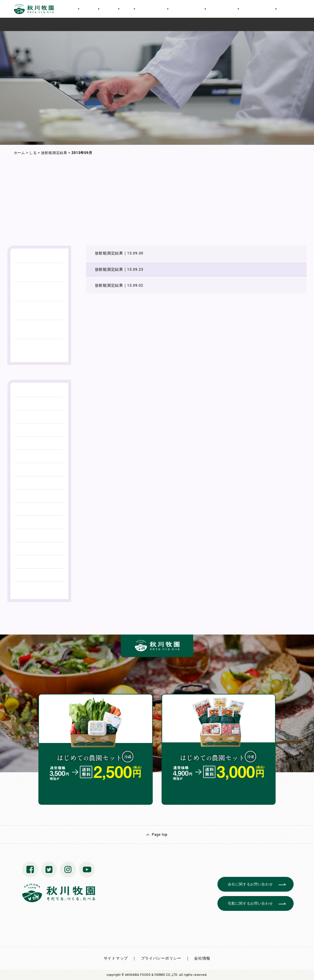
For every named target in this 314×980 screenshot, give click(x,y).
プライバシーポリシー (161, 958)
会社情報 (202, 958)
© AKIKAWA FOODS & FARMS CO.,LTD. (150, 975)
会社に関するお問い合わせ (250, 884)
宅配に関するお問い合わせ (250, 903)
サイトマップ (116, 958)
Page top (160, 835)
